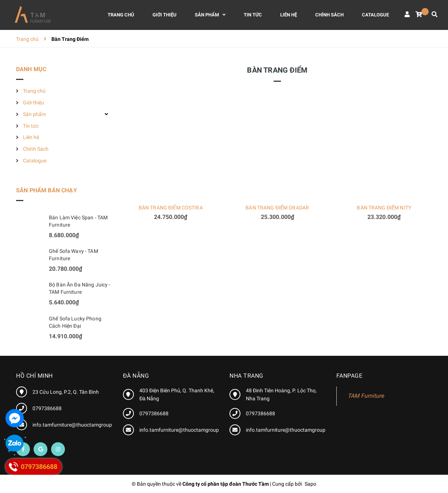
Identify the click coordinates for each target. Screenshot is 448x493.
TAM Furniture (366, 396)
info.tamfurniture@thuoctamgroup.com (78, 425)
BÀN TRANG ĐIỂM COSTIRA (171, 208)
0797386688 (47, 408)
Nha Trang (246, 376)
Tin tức (31, 126)
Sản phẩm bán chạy (47, 190)
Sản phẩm (34, 114)
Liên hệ (31, 137)
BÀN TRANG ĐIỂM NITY (384, 208)
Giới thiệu (34, 103)
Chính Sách (36, 149)
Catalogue (35, 161)
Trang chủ (34, 91)
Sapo (310, 484)
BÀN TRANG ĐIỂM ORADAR (277, 208)
